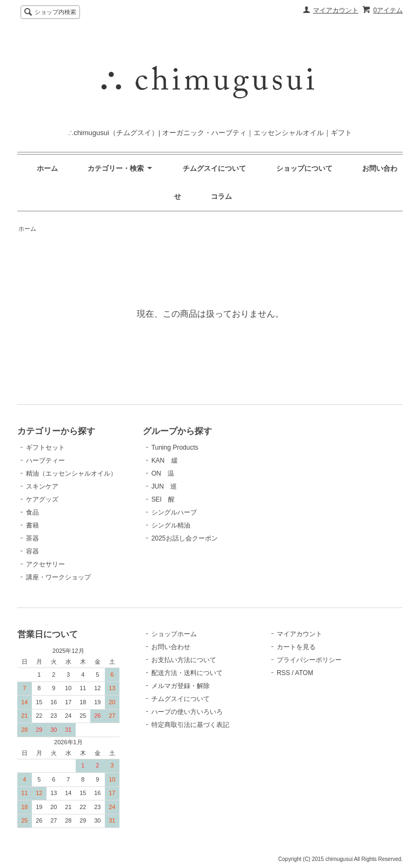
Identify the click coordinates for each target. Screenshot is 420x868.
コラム (221, 196)
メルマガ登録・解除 (181, 686)
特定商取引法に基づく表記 (190, 725)
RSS (284, 673)
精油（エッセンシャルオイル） (71, 473)
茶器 (32, 538)
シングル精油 (171, 525)
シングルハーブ (174, 512)
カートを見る (296, 647)
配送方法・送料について (187, 673)
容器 (32, 551)
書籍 (32, 525)
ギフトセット (45, 448)
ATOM (304, 673)
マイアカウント (336, 10)
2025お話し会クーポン (185, 538)
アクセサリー (45, 564)
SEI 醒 (163, 499)
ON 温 (163, 473)
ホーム (47, 168)
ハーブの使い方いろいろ (187, 712)
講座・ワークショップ (58, 577)
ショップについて (304, 168)
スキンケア (42, 486)
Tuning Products (175, 448)
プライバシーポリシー (309, 660)
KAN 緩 (165, 460)
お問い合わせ (171, 647)
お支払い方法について (184, 660)
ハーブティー (45, 460)
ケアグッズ (42, 499)
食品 (32, 512)
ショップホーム (174, 634)
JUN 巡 (164, 486)
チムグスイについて (214, 168)
